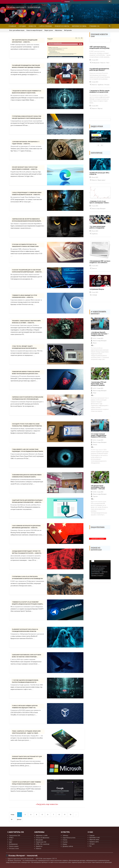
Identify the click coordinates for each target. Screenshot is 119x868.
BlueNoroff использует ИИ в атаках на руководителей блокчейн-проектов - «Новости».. (25, 631)
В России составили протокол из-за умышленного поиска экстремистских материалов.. (25, 246)
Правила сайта (94, 842)
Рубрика (67, 2)
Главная (12, 26)
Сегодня (22, 26)
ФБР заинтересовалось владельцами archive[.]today (99, 47)
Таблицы (65, 835)
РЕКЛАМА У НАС (95, 838)
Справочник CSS (41, 842)
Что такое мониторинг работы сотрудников (97, 227)
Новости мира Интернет (34, 30)
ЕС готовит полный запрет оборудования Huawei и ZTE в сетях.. (99, 435)
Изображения (13, 844)
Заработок (39, 846)
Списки (65, 840)
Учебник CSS (94, 26)
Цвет (11, 842)
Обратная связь (94, 840)
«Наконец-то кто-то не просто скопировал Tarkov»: (99, 202)
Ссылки (65, 842)
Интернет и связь (79, 26)
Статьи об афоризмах (43, 838)
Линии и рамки (14, 846)
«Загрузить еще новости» (47, 804)
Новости (32, 26)
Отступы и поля (14, 848)
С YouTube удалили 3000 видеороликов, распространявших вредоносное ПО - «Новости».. (25, 682)
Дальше (19, 819)
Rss (90, 846)
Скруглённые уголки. (69, 838)
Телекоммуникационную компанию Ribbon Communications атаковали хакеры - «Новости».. (27, 477)
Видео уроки (49, 30)
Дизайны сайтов (68, 846)
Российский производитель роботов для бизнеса (99, 69)
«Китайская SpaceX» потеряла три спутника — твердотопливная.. (100, 334)
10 (70, 815)
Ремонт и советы (62, 26)
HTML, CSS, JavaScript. (43, 844)
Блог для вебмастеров (17, 30)
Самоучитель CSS (15, 835)
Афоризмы (58, 30)
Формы (65, 844)
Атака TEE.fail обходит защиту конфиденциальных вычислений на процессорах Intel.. (24, 348)
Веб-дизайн (68, 30)
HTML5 (11, 838)
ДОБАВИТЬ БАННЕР (98, 539)
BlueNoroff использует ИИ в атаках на (99, 174)
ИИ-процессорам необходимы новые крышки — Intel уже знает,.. (98, 488)
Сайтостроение (45, 26)
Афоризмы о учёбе (42, 835)
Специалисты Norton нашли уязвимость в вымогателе (99, 91)
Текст (11, 840)
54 (12, 819)
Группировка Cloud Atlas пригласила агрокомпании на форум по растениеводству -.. (27, 579)
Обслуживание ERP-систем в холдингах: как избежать (100, 262)
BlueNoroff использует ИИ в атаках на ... (99, 139)
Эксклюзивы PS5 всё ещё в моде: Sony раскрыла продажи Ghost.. (99, 384)
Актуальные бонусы (97, 289)
